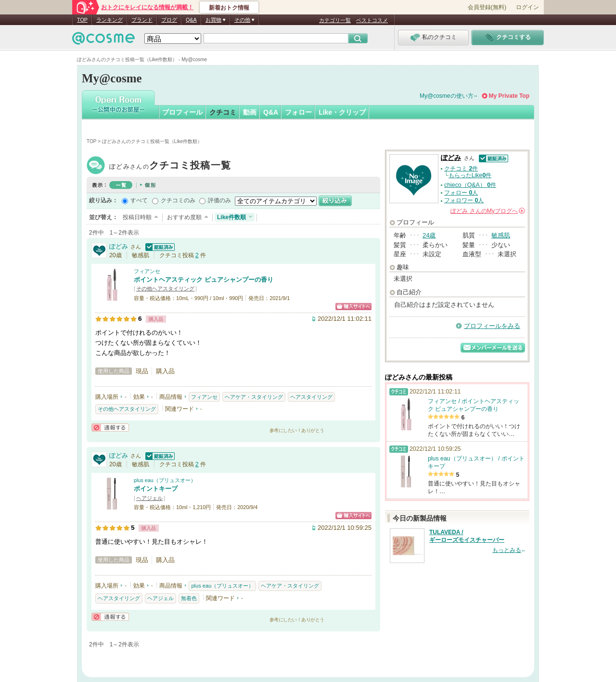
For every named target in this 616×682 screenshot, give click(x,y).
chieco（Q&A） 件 (470, 185)
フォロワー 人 (464, 200)
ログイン (527, 7)
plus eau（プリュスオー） (165, 480)
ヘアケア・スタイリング (254, 397)
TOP (82, 20)
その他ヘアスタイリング (165, 289)
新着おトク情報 (229, 8)
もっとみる (507, 550)
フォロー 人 (461, 193)
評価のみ (219, 200)
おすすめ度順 (184, 217)
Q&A (191, 20)
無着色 (189, 598)
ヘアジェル (149, 498)
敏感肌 (501, 235)
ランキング (109, 20)
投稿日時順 (137, 217)
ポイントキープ (156, 489)
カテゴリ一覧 (335, 20)
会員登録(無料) (487, 7)
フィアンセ (147, 271)
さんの (488, 211)
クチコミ (223, 112)
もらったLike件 (470, 175)
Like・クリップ (342, 112)
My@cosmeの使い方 (447, 96)
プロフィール (182, 112)
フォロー (298, 112)
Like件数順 (231, 217)
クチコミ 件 (461, 169)
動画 (250, 112)
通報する (110, 427)
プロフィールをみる (492, 326)
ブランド (142, 20)
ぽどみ (170, 166)
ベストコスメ (372, 20)
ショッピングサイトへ (353, 307)
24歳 (429, 235)
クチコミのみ (178, 200)
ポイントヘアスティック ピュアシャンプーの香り (204, 280)
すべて (139, 200)
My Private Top (509, 96)
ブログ (169, 20)
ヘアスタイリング (311, 397)
